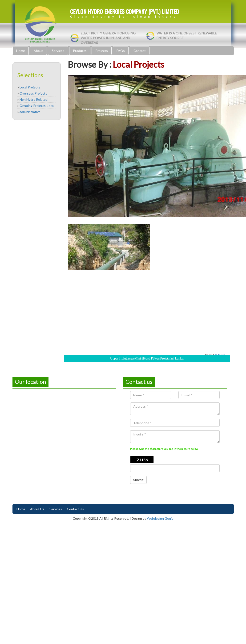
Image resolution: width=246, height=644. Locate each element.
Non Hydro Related (34, 99)
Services (58, 51)
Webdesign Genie (160, 518)
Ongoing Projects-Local (37, 106)
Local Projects (30, 87)
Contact (140, 51)
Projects (102, 51)
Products (80, 51)
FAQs (121, 51)
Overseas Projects (33, 93)
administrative (30, 112)
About (38, 51)
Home (21, 51)
